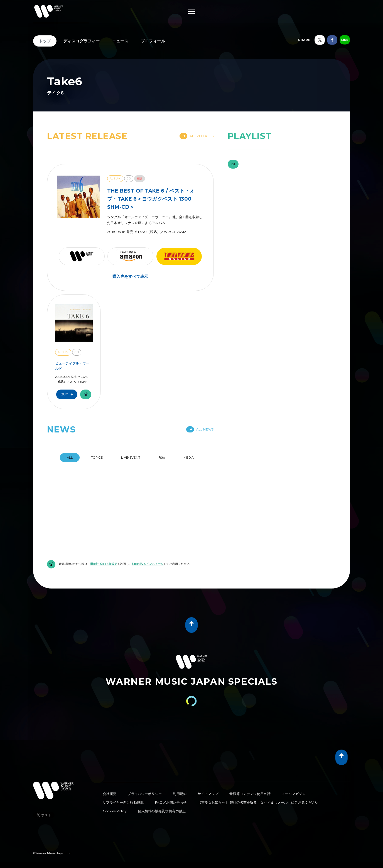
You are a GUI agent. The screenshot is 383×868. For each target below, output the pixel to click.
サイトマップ (208, 758)
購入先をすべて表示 (130, 276)
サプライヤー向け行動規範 (123, 766)
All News (200, 429)
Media (189, 458)
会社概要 (110, 758)
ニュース (120, 41)
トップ (45, 41)
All (70, 458)
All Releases (197, 136)
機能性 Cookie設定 (104, 528)
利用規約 (180, 758)
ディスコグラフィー (82, 41)
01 (233, 164)
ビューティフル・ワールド (72, 366)
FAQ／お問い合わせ (171, 766)
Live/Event (131, 458)
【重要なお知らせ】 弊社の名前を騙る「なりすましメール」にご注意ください (258, 766)
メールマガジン (294, 758)
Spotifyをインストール (148, 528)
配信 (162, 458)
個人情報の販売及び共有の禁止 (162, 775)
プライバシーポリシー (145, 758)
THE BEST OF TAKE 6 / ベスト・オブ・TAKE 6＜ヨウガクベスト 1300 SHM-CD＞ (151, 199)
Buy (68, 394)
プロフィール (153, 41)
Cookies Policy (115, 775)
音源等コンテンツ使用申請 (250, 758)
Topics (97, 458)
